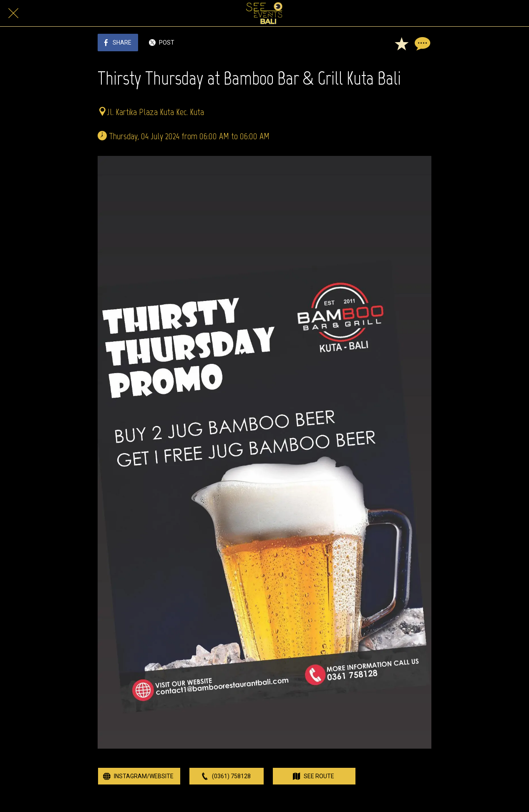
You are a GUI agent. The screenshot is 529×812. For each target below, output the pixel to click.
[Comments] (421, 43)
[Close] (13, 13)
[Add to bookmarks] (401, 43)
